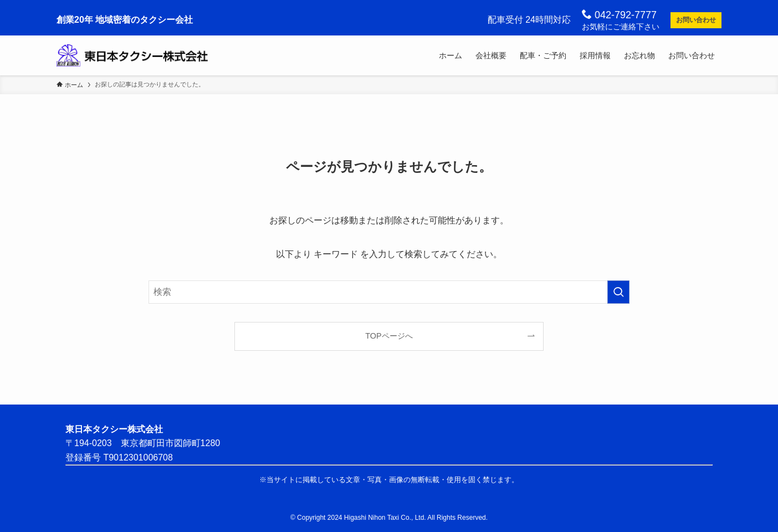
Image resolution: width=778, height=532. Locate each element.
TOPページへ (389, 336)
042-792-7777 (619, 15)
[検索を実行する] (618, 292)
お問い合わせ (696, 20)
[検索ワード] (389, 292)
